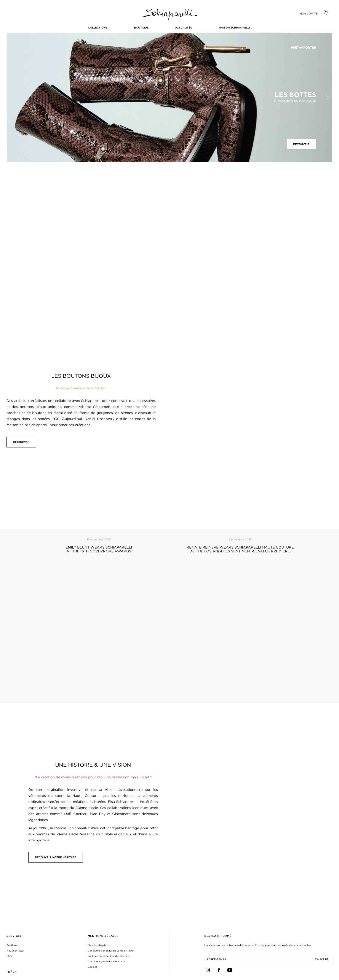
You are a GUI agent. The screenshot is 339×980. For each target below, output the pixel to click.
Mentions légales (98, 945)
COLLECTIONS (98, 28)
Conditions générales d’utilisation (107, 961)
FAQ (9, 956)
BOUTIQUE (141, 28)
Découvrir (301, 144)
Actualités (184, 28)
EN (15, 972)
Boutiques (12, 945)
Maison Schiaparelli (234, 28)
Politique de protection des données (109, 956)
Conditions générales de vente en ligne (111, 951)
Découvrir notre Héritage (56, 857)
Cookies (92, 967)
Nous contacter (15, 951)
